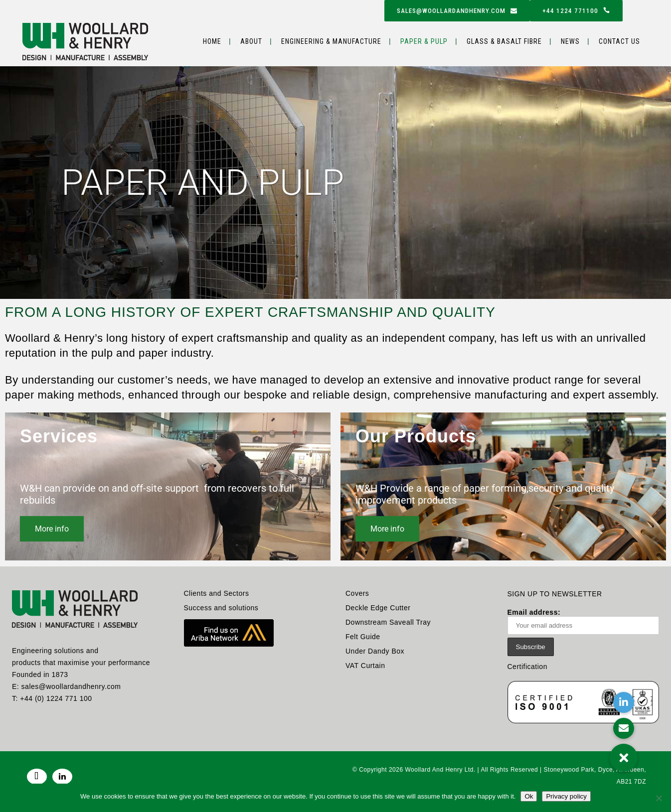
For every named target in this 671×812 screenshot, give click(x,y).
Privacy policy (566, 796)
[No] (659, 798)
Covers (357, 593)
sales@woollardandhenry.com (457, 11)
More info (52, 529)
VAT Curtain (365, 666)
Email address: (584, 621)
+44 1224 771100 (576, 11)
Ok (529, 796)
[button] (624, 758)
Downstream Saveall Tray (388, 622)
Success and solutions (221, 608)
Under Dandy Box (375, 651)
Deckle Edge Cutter (378, 608)
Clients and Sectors (217, 593)
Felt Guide (363, 637)
